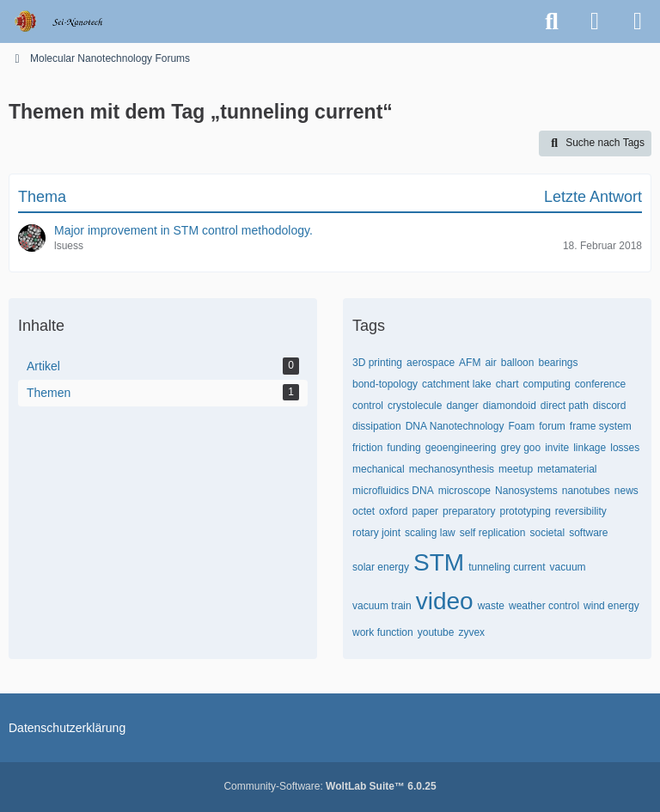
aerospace (431, 363)
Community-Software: (330, 786)
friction (367, 448)
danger (462, 406)
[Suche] (552, 21)
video (445, 601)
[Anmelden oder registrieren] (595, 21)
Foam (521, 426)
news (626, 491)
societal (547, 533)
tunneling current (507, 567)
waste (491, 606)
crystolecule (415, 406)
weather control (544, 606)
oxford (393, 511)
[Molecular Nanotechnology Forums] (70, 21)
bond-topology (385, 384)
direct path (565, 406)
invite (557, 448)
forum (552, 426)
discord (610, 406)
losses (625, 448)
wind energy (611, 606)
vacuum (568, 567)
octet (364, 511)
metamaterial (567, 469)
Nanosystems (526, 491)
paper (425, 511)
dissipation (377, 426)
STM (439, 562)
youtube (436, 632)
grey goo (520, 448)
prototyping (525, 511)
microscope (464, 491)
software (588, 533)
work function (383, 632)
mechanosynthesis (452, 469)
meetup (516, 469)
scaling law (430, 533)
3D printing (377, 363)
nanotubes (586, 491)
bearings (558, 363)
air (490, 363)
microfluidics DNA (393, 491)
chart (507, 384)
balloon (518, 363)
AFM (470, 363)
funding (403, 448)
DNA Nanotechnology (455, 426)
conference (600, 384)
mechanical (379, 469)
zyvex (471, 632)
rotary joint (376, 533)
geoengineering (461, 448)
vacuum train (382, 606)
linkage (590, 448)
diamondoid (510, 406)
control (368, 406)
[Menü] (638, 21)
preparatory (469, 511)
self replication (493, 533)
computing (546, 384)
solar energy (381, 567)
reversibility (581, 511)
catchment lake (457, 384)
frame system (601, 426)
